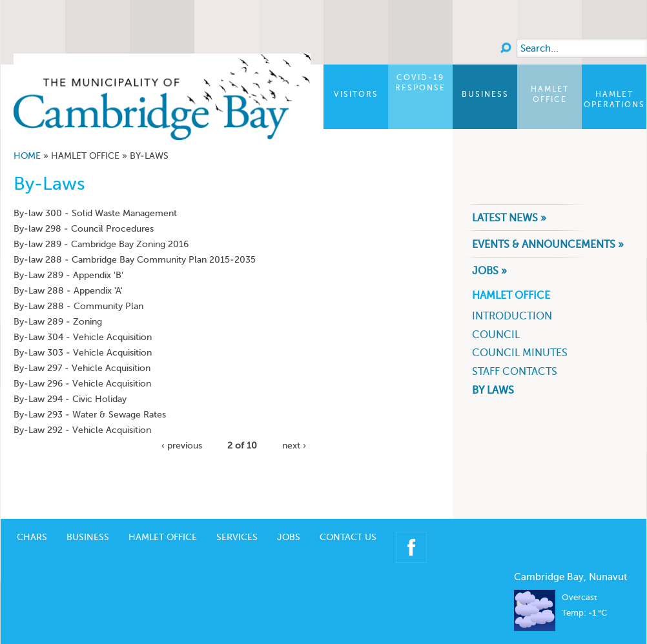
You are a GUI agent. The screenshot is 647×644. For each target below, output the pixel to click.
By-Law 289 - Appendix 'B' (68, 275)
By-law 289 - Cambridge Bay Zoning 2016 (101, 244)
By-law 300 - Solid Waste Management (95, 213)
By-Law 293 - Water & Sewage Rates (90, 415)
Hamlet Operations (614, 99)
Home (27, 156)
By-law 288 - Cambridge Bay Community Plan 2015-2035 (135, 260)
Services (237, 518)
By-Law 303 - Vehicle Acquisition (83, 353)
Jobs (289, 518)
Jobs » (489, 271)
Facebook (411, 528)
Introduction (512, 316)
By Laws (493, 390)
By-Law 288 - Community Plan (78, 306)
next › (294, 446)
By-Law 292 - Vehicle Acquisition (82, 430)
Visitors (356, 94)
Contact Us (348, 518)
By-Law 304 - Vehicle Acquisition (83, 337)
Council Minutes (520, 353)
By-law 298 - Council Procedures (84, 229)
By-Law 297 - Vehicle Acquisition (82, 368)
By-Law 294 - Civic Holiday (70, 399)
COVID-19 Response (420, 83)
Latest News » (509, 218)
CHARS (32, 518)
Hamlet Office (550, 94)
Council (496, 335)
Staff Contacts (515, 371)
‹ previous (182, 446)
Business (485, 94)
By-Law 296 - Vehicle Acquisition (82, 384)
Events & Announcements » (548, 244)
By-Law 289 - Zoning (58, 322)
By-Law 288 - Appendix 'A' (68, 291)
